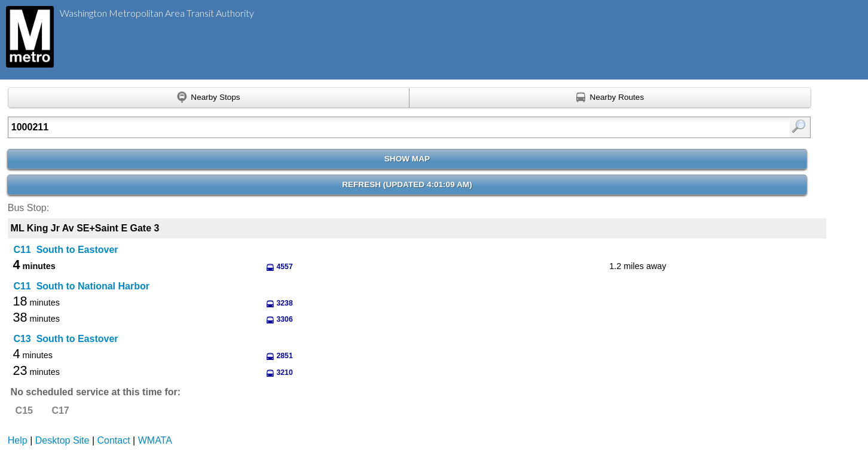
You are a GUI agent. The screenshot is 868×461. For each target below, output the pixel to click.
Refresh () (407, 184)
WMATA (155, 440)
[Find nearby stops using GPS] (209, 98)
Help (18, 440)
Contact (114, 440)
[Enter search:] (351, 127)
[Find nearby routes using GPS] (610, 98)
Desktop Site (62, 440)
